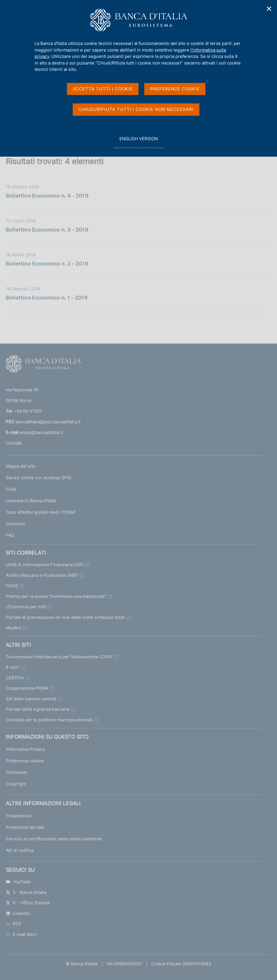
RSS (14, 924)
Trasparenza (18, 816)
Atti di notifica (20, 850)
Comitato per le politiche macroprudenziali (49, 720)
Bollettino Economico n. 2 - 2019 (47, 264)
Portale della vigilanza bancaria (38, 709)
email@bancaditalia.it (41, 432)
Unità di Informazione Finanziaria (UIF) (45, 565)
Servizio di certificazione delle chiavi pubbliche (54, 839)
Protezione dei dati (25, 827)
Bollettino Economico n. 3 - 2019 (47, 230)
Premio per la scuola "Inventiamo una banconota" (56, 596)
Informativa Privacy (25, 749)
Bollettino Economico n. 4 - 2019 (47, 196)
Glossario (15, 524)
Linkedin (18, 913)
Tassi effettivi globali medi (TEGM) (41, 512)
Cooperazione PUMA (27, 688)
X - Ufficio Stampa (28, 903)
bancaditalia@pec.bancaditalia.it (48, 422)
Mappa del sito (21, 466)
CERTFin (15, 678)
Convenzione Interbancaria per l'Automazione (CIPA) (59, 657)
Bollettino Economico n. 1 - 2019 (47, 298)
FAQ (10, 535)
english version (138, 142)
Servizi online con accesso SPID (39, 478)
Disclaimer (17, 772)
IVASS (12, 586)
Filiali (11, 489)
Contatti (14, 443)
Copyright (16, 784)
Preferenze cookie (25, 761)
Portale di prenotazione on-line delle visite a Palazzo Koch (65, 617)
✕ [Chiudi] (269, 9)
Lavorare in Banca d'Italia (31, 501)
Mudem (13, 628)
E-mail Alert (21, 934)
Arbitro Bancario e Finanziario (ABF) (42, 575)
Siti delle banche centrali (31, 699)
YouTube (18, 882)
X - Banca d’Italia (26, 892)
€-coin (13, 667)
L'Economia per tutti (26, 607)
